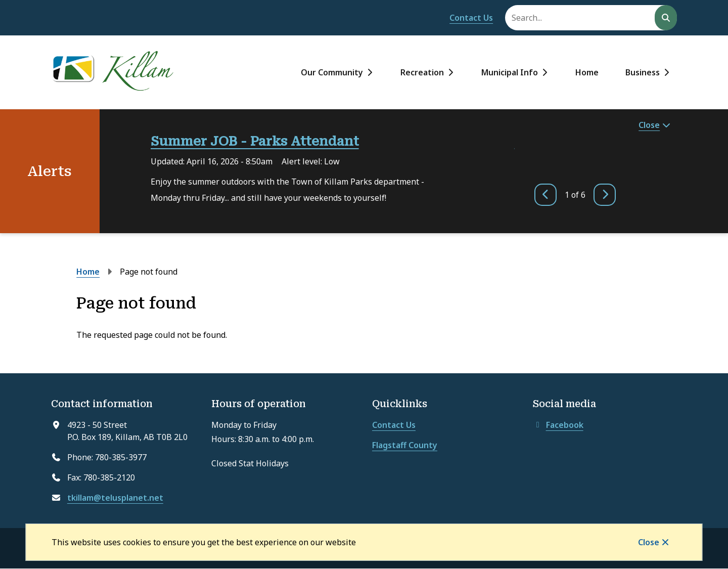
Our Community (332, 72)
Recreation (422, 72)
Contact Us (471, 18)
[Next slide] (605, 195)
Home (587, 72)
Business (643, 72)
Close (649, 542)
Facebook (558, 425)
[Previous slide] (545, 195)
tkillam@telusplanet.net (115, 498)
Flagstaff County (405, 445)
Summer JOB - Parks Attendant (255, 141)
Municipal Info (510, 72)
